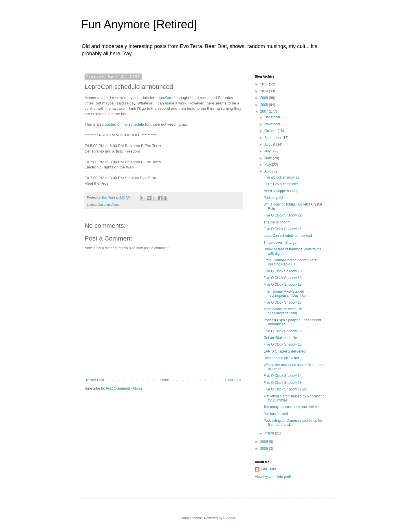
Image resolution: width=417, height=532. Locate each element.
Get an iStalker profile (280, 338)
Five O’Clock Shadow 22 (282, 215)
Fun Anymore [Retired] (139, 24)
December (273, 117)
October (271, 131)
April (268, 171)
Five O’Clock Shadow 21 (282, 229)
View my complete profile (274, 477)
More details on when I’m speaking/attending (283, 311)
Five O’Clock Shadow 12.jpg (285, 389)
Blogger (229, 518)
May (268, 165)
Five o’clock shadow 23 (281, 177)
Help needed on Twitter (281, 358)
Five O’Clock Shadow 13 (282, 383)
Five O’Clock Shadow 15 (282, 344)
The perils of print (277, 222)
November (273, 124)
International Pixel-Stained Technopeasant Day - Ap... (286, 293)
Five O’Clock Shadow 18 (282, 285)
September (273, 138)
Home (164, 380)
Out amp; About (109, 205)
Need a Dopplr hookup (281, 191)
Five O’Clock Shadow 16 (282, 331)
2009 (265, 98)
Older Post (233, 380)
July (268, 151)
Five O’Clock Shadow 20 (282, 271)
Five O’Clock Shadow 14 (282, 376)
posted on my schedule (125, 124)
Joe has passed (276, 414)
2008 (265, 105)
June (269, 158)
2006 (265, 442)
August (270, 144)
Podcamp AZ (274, 198)
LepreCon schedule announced (288, 236)
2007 (265, 111)
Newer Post (95, 380)
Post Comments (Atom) (124, 388)
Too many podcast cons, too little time (292, 407)
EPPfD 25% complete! (281, 184)
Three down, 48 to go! (280, 243)
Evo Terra (268, 469)
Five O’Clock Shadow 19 (282, 278)
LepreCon (164, 98)
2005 (265, 449)
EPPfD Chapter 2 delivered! (285, 351)
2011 (265, 84)
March (270, 433)
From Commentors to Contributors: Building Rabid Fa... (290, 262)
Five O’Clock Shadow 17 (282, 302)
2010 (265, 91)
